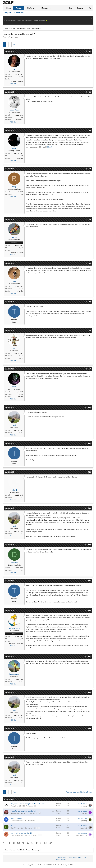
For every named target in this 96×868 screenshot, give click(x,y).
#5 (90, 219)
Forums (19, 8)
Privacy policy (72, 857)
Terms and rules (61, 857)
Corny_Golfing (15, 835)
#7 (90, 302)
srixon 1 (84, 806)
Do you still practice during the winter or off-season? (29, 804)
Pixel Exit (70, 865)
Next (15, 44)
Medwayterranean (17, 81)
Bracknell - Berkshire (16, 644)
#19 (89, 729)
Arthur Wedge (15, 813)
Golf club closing (16, 818)
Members (45, 8)
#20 (89, 757)
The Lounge (29, 806)
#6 (90, 263)
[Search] (90, 8)
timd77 (84, 813)
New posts (8, 13)
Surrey (21, 358)
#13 (89, 508)
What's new (31, 8)
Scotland (20, 158)
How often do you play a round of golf (24, 811)
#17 (89, 656)
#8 (90, 330)
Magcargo (14, 821)
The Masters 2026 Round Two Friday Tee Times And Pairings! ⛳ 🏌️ (27, 20)
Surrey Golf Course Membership (22, 833)
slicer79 (13, 828)
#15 (89, 581)
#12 (89, 472)
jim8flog (84, 821)
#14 (89, 545)
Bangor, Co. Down (17, 253)
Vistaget (13, 806)
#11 (89, 443)
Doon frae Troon (81, 835)
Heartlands (19, 120)
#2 (90, 92)
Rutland (20, 396)
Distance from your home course (22, 826)
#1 (90, 51)
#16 (89, 610)
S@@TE (50, 147)
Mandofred (83, 828)
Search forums (19, 13)
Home (9, 8)
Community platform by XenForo (42, 865)
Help (80, 857)
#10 (89, 407)
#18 (89, 692)
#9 (90, 369)
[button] (37, 8)
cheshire (20, 291)
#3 (90, 130)
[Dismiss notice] (91, 19)
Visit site (13, 83)
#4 (90, 169)
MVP (6, 37)
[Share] (86, 51)
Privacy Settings (61, 860)
